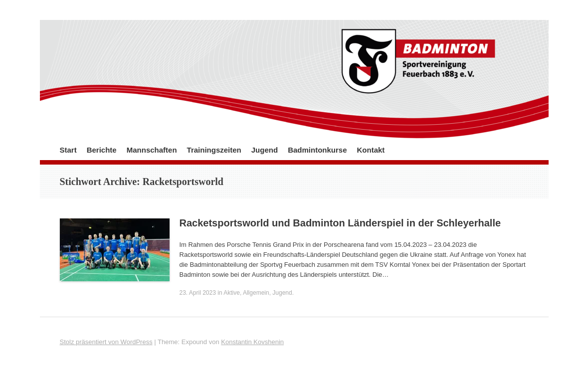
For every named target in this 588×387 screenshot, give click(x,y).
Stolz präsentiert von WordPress (106, 342)
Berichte (102, 150)
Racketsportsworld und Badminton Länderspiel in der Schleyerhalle (340, 223)
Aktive (232, 293)
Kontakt (371, 150)
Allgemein (256, 293)
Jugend (265, 150)
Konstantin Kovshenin (252, 342)
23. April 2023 (198, 293)
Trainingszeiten (214, 150)
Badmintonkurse (317, 150)
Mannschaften (152, 150)
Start (68, 150)
